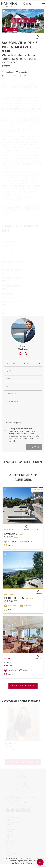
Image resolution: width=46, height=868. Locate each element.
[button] (44, 4)
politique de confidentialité (20, 434)
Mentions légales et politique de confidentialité (23, 862)
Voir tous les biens (23, 686)
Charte (29, 863)
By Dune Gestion (33, 858)
